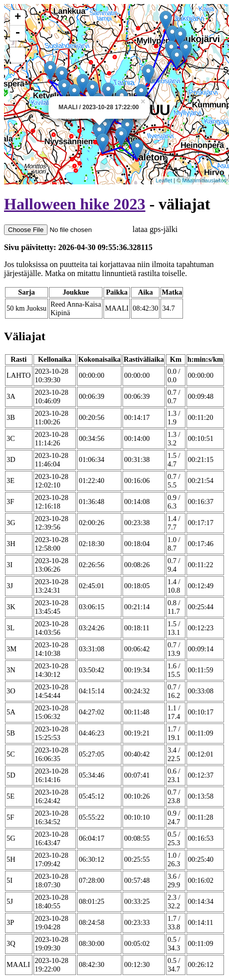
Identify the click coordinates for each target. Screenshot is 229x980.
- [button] (17, 33)
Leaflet (164, 180)
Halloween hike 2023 (75, 204)
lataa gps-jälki (91, 229)
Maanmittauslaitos (204, 180)
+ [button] (18, 18)
